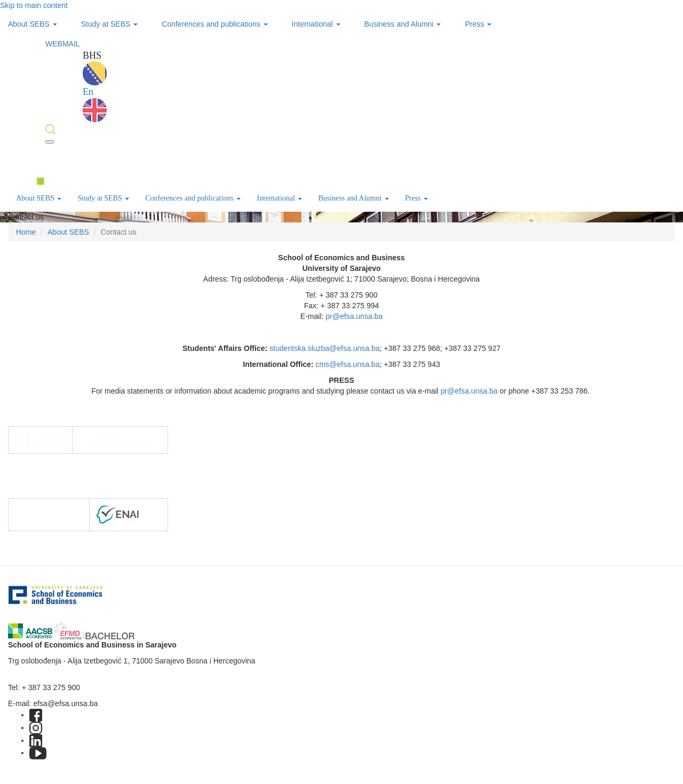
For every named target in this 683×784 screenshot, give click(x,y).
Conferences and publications (215, 24)
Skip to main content (34, 5)
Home (26, 232)
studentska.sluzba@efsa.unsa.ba (324, 348)
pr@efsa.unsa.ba (354, 316)
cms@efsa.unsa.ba (347, 364)
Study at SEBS (110, 24)
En (95, 104)
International (316, 24)
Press (478, 24)
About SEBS (33, 24)
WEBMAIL (63, 44)
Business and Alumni (403, 24)
